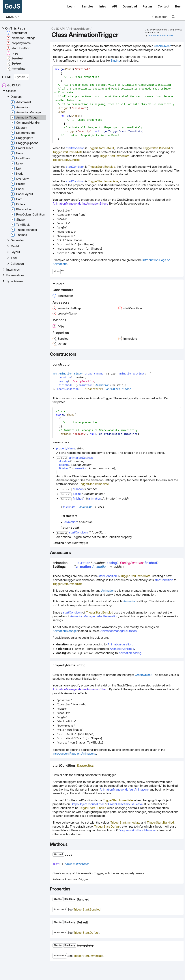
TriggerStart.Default (101, 148)
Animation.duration (120, 644)
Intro (103, 6)
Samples (87, 6)
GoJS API (13, 17)
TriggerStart (92, 389)
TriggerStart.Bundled (156, 148)
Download (130, 6)
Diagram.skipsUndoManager (137, 830)
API (114, 6)
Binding (115, 61)
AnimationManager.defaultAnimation (94, 616)
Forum (147, 6)
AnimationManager (65, 631)
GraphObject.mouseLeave (125, 804)
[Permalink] (74, 364)
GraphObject (162, 46)
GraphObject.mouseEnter (87, 804)
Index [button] (59, 284)
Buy (178, 6)
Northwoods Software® (161, 35)
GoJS (12, 6)
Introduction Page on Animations (74, 754)
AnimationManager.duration (118, 631)
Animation (102, 385)
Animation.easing (130, 653)
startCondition (75, 148)
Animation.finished (122, 649)
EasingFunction (83, 381)
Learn (71, 6)
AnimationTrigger (79, 29)
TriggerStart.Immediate (68, 152)
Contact (163, 6)
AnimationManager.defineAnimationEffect (80, 203)
